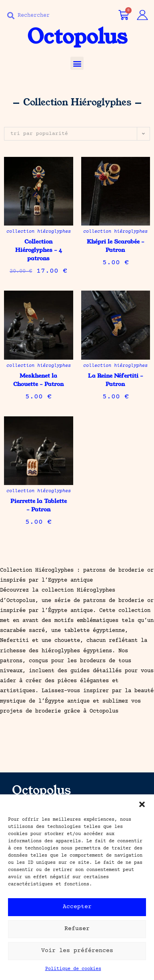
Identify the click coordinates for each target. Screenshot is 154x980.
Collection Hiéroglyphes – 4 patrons (39, 250)
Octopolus (77, 37)
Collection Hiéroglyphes (39, 232)
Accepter (77, 912)
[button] (142, 810)
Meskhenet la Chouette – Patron (39, 380)
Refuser (77, 934)
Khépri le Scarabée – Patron (116, 246)
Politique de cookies (73, 974)
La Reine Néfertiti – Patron (116, 380)
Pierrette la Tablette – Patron (39, 505)
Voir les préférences (77, 956)
